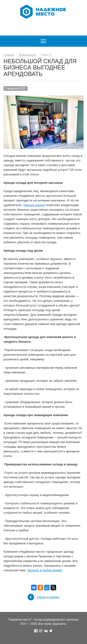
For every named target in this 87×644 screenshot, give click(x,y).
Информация (27, 55)
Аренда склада (34, 205)
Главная (9, 55)
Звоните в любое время (44, 570)
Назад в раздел (48, 597)
